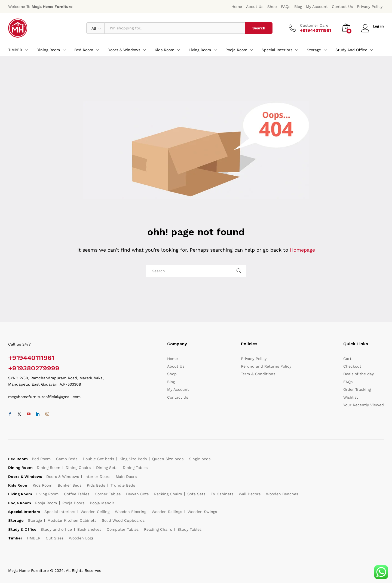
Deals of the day (359, 374)
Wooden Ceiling (95, 512)
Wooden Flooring (131, 512)
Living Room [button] (200, 50)
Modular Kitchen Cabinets (72, 520)
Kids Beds (96, 485)
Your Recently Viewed (364, 405)
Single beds (200, 459)
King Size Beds (133, 459)
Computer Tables (123, 529)
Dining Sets (107, 468)
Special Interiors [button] (277, 50)
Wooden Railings (167, 512)
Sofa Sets (196, 494)
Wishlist (351, 397)
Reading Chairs (158, 529)
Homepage (302, 250)
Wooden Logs (81, 538)
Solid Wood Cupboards (123, 520)
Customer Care (314, 25)
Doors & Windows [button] (124, 50)
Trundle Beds (123, 485)
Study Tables (189, 529)
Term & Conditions (258, 374)
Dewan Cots (137, 494)
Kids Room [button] (164, 50)
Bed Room (41, 459)
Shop (272, 7)
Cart (347, 359)
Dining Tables (135, 468)
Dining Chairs (78, 468)
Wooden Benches (282, 494)
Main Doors (126, 477)
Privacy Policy (370, 7)
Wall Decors (250, 494)
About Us (255, 7)
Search (259, 28)
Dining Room (48, 468)
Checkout (352, 366)
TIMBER (33, 538)
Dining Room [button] (48, 50)
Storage (35, 520)
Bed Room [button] (84, 50)
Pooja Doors (73, 503)
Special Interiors (60, 512)
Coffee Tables (77, 494)
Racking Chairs (168, 494)
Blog (298, 7)
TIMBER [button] (15, 50)
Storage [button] (314, 50)
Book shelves (89, 529)
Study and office (56, 529)
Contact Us (342, 7)
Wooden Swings (202, 512)
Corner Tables (108, 494)
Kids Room (42, 485)
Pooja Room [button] (236, 50)
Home (237, 7)
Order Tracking (357, 389)
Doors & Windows (63, 477)
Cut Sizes (55, 538)
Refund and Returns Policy (266, 366)
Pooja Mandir (102, 503)
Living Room (47, 494)
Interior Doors (97, 477)
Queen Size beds (168, 459)
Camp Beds (67, 459)
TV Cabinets (222, 494)
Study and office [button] (351, 50)
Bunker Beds (70, 485)
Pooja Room (46, 503)
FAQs (286, 7)
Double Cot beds (98, 459)
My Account (317, 7)
